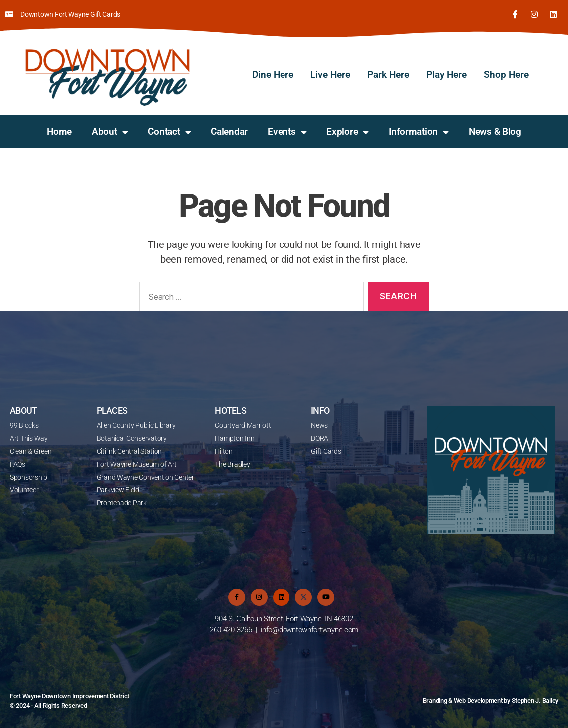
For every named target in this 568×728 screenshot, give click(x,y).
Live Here (330, 75)
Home (59, 131)
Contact (169, 132)
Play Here (446, 75)
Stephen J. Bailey (535, 700)
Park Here (388, 75)
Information (419, 132)
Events (287, 132)
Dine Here (273, 75)
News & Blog (495, 131)
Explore (348, 132)
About (110, 132)
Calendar (229, 131)
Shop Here (506, 75)
